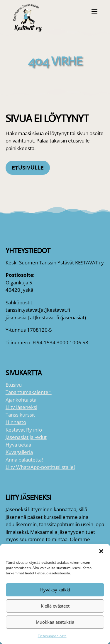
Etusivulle (28, 168)
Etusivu (14, 385)
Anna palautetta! (24, 460)
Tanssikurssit (20, 415)
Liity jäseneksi (21, 407)
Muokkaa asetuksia (55, 622)
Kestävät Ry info (24, 430)
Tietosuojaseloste (52, 636)
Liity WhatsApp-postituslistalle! (40, 467)
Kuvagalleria (19, 452)
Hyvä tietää (18, 445)
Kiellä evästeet (55, 606)
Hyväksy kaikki (55, 590)
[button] (101, 551)
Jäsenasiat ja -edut (26, 437)
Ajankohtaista (21, 400)
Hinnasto (16, 422)
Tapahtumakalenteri (29, 392)
